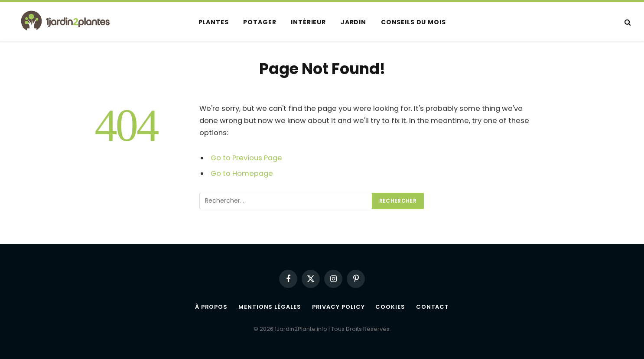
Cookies (390, 307)
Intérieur (308, 22)
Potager (260, 22)
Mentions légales (270, 307)
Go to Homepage (242, 173)
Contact (433, 307)
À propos (211, 307)
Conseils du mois (413, 22)
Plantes (214, 22)
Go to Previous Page (246, 158)
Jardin (353, 22)
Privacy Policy (338, 307)
